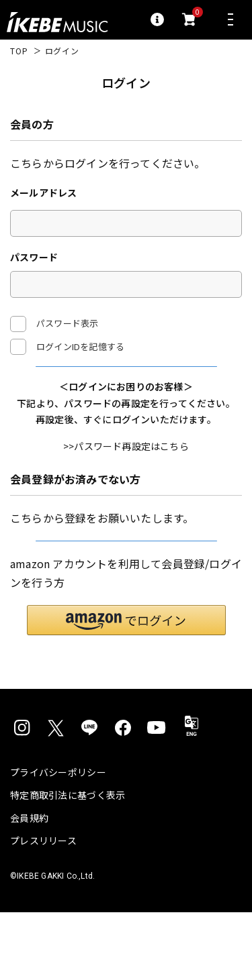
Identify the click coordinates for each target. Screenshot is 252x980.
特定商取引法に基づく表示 (68, 863)
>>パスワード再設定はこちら (126, 481)
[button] (126, 688)
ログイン (126, 383)
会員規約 (29, 885)
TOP (19, 51)
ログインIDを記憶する (80, 346)
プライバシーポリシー (58, 840)
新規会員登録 (126, 592)
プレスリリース (43, 908)
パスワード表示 (54, 324)
